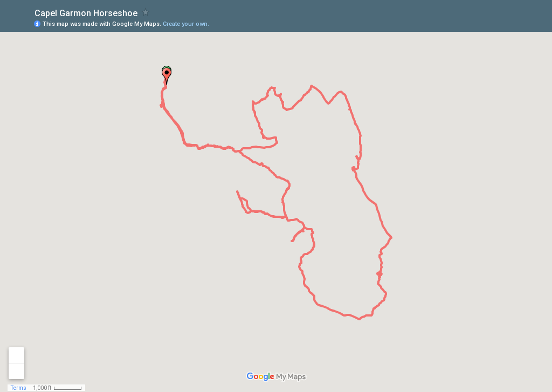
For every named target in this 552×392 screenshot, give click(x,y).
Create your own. (186, 24)
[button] (167, 76)
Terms (19, 388)
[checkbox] (146, 12)
